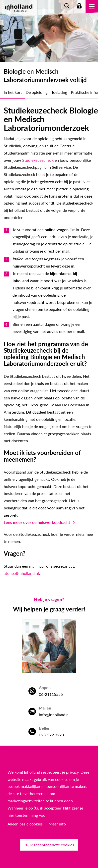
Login (79, 6)
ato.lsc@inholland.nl (21, 573)
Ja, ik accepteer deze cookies (49, 845)
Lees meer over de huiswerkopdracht (37, 522)
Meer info (57, 824)
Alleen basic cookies (25, 824)
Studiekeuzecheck (38, 160)
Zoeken (67, 6)
